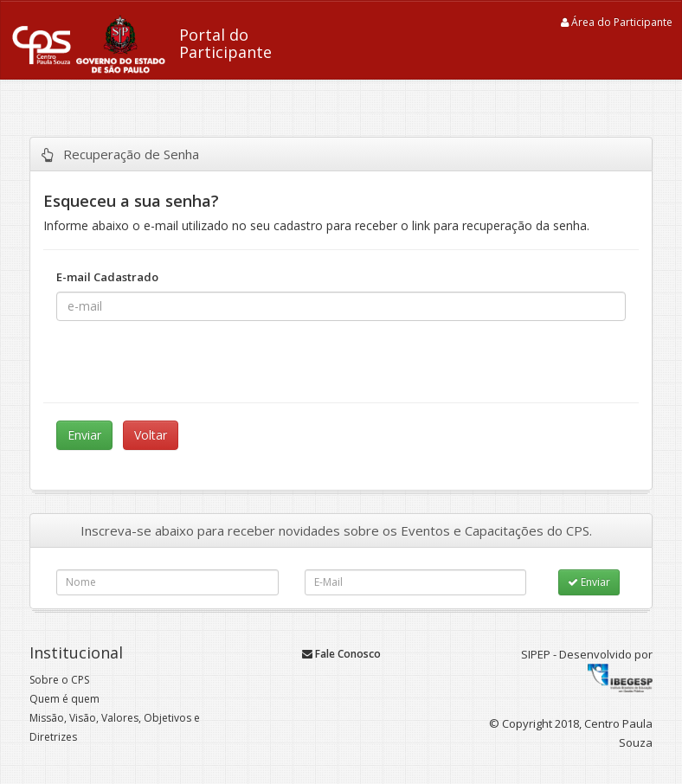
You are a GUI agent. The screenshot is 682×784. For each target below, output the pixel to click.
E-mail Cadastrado (112, 277)
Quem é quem (64, 699)
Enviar (589, 582)
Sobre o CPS (59, 680)
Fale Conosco (341, 654)
